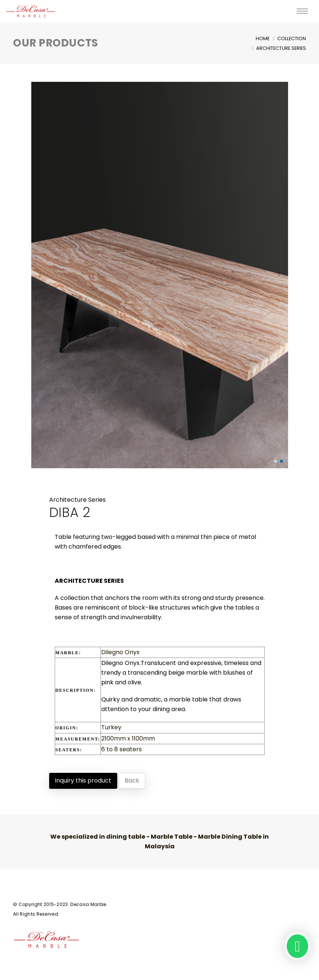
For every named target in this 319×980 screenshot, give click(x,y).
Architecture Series (281, 48)
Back (132, 780)
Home (263, 38)
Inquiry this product (83, 780)
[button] (275, 461)
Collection (292, 38)
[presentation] (41, 275)
